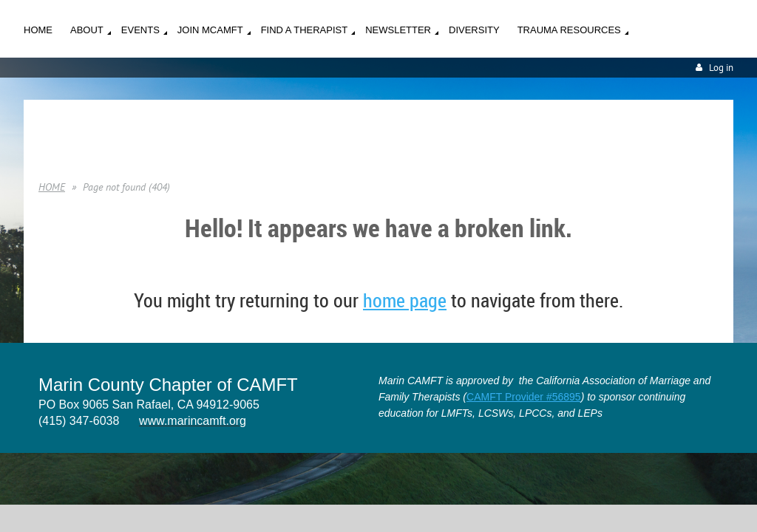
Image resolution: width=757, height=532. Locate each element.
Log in (721, 68)
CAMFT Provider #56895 (524, 397)
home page (405, 300)
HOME (52, 187)
